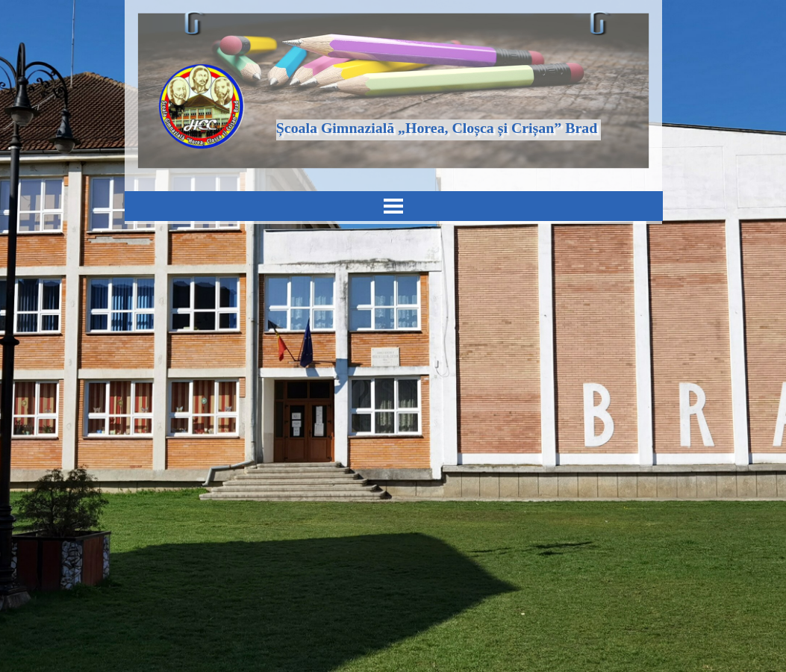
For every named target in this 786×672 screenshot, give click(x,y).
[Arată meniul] (393, 206)
